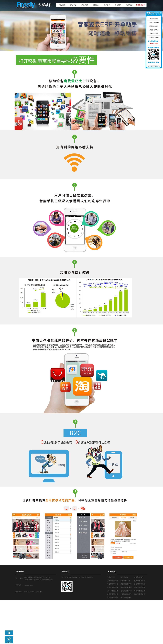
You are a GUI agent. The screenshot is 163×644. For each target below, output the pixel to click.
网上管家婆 (124, 577)
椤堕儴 (150, 66)
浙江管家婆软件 (113, 581)
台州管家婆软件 (126, 594)
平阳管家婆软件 (140, 591)
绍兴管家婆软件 (126, 584)
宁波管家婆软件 (113, 584)
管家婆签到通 (139, 577)
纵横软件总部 (125, 581)
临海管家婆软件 (140, 594)
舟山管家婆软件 (140, 584)
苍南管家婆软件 (126, 591)
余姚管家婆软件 (113, 587)
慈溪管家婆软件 (126, 587)
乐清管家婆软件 (113, 594)
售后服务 (118, 5)
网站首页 (62, 5)
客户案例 (107, 5)
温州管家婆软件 (140, 587)
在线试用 (96, 5)
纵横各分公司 (141, 5)
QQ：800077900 (67, 577)
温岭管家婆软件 (113, 598)
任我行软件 (111, 577)
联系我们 (129, 5)
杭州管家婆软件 (140, 581)
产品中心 (73, 5)
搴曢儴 (157, 66)
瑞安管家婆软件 (113, 591)
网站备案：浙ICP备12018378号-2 (82, 577)
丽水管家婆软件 (126, 598)
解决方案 (85, 5)
